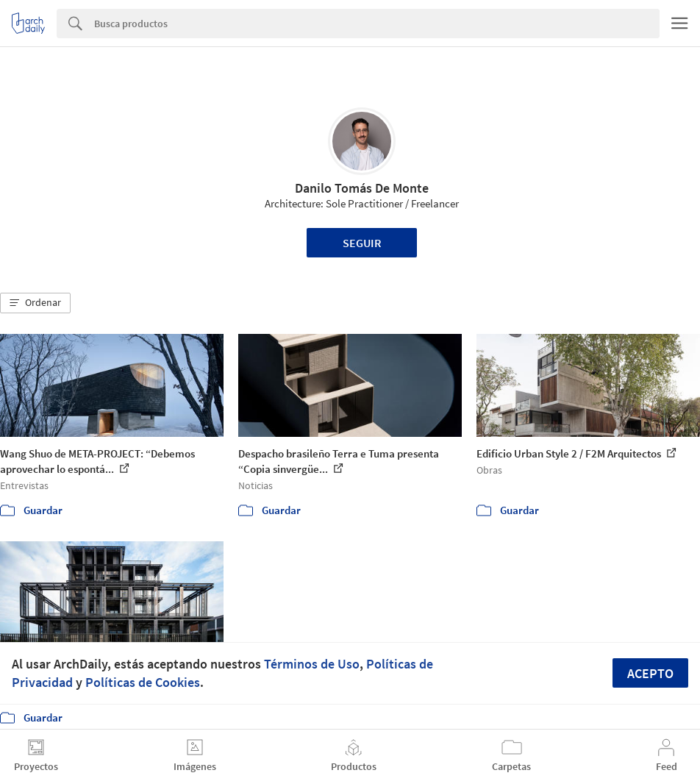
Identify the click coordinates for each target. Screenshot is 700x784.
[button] (35, 303)
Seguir (362, 243)
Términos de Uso (312, 664)
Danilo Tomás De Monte (362, 188)
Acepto (650, 673)
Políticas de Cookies (143, 682)
